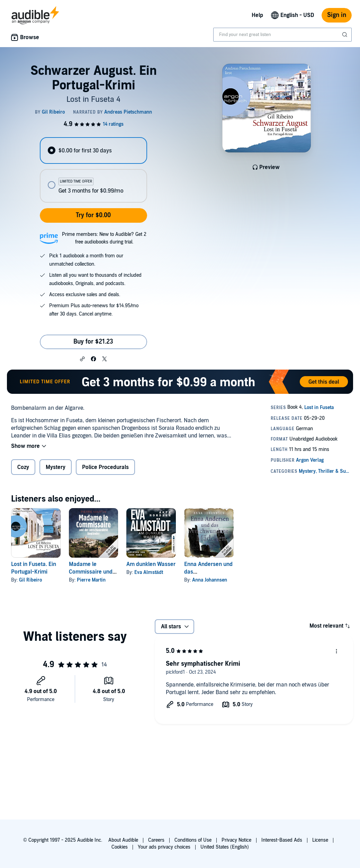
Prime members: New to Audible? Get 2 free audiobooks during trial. (104, 238)
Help (257, 15)
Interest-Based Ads (282, 840)
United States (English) (225, 847)
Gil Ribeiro (30, 580)
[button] (82, 358)
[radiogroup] (93, 170)
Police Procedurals (105, 467)
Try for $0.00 (93, 215)
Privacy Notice (236, 840)
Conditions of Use (193, 840)
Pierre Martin (91, 580)
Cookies (120, 847)
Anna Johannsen (210, 580)
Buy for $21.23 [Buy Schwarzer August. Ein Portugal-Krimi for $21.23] (93, 342)
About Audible (123, 840)
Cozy (23, 467)
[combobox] (282, 35)
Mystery (56, 467)
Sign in (337, 15)
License (320, 840)
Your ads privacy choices (164, 847)
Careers (156, 840)
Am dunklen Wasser (151, 564)
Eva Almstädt (149, 572)
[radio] (93, 150)
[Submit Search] (345, 35)
